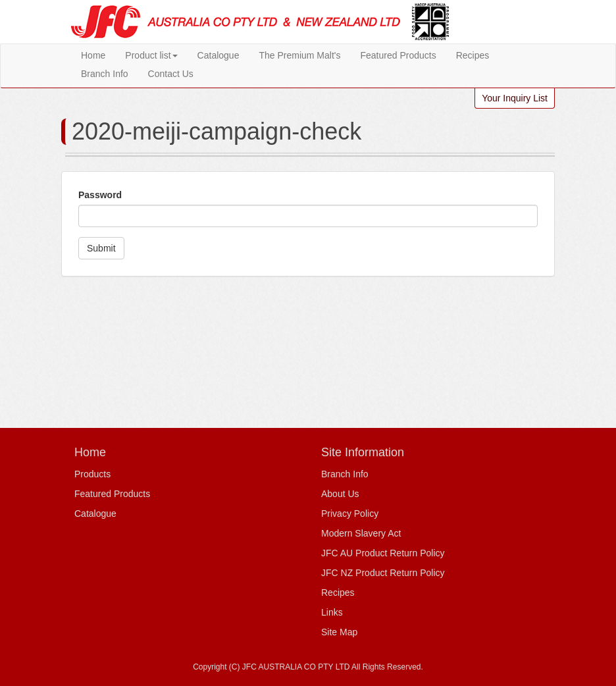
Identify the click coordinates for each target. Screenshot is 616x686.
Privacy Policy (350, 514)
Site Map (339, 632)
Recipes (473, 55)
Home (93, 55)
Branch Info (105, 74)
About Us (340, 494)
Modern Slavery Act (361, 533)
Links (332, 612)
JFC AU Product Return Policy (383, 553)
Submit (101, 248)
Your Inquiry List (515, 98)
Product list (151, 55)
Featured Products (398, 55)
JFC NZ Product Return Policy (383, 573)
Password (100, 195)
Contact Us (171, 74)
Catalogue (218, 55)
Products (92, 474)
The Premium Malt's (299, 55)
